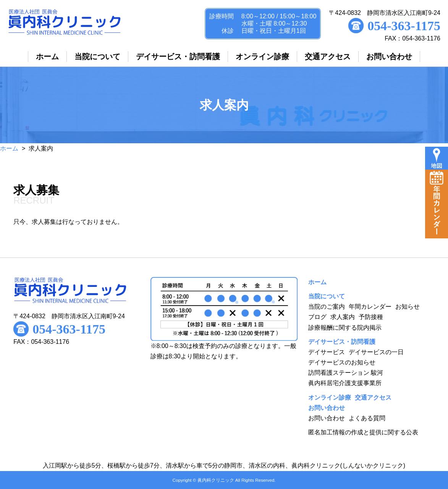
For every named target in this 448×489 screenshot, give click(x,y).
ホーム (9, 148)
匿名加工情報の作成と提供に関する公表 (363, 432)
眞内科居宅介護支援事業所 (345, 383)
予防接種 (371, 317)
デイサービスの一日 (376, 352)
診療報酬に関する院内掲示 (345, 328)
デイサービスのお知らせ (342, 362)
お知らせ (408, 307)
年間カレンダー (370, 307)
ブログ (317, 317)
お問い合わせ (327, 418)
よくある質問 (367, 418)
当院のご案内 (327, 307)
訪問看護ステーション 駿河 (346, 373)
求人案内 (343, 317)
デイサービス (327, 352)
